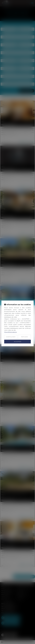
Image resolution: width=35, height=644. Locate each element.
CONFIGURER (11, 337)
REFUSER (24, 337)
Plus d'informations (10, 332)
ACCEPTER (18, 342)
